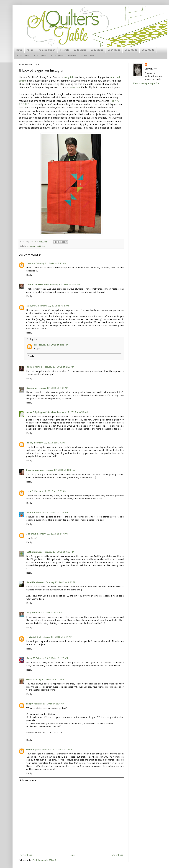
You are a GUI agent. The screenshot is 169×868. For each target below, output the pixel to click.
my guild (68, 77)
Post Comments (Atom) (44, 860)
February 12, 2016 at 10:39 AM (50, 491)
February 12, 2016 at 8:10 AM (59, 367)
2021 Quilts (23, 56)
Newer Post (26, 855)
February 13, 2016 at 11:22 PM (49, 679)
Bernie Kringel (34, 367)
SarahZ (31, 658)
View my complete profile (146, 83)
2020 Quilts (40, 56)
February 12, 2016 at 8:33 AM (53, 388)
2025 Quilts (97, 50)
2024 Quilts (114, 50)
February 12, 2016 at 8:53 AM (72, 412)
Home (19, 50)
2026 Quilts (80, 50)
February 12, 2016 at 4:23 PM (59, 552)
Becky (30, 443)
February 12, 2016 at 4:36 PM (61, 582)
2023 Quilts (131, 50)
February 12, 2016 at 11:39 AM (52, 512)
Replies (33, 339)
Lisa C (30, 491)
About (30, 50)
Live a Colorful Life (37, 285)
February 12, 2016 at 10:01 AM (61, 470)
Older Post (117, 855)
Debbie (33, 242)
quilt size (41, 246)
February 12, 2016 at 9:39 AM (49, 443)
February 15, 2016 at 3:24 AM (49, 704)
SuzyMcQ (32, 306)
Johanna (31, 534)
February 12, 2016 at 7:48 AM (65, 285)
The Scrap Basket (46, 50)
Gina (29, 679)
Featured (72, 56)
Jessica (31, 263)
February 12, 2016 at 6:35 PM (53, 345)
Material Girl (33, 637)
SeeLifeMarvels (35, 582)
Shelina (31, 512)
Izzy (29, 613)
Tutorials (64, 50)
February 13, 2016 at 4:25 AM (47, 613)
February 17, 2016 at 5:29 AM (57, 749)
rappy (29, 704)
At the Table (88, 56)
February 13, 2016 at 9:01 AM (57, 637)
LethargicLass (34, 552)
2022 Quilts (148, 50)
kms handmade (35, 470)
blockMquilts (34, 749)
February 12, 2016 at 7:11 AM (51, 263)
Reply (29, 275)
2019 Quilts (57, 56)
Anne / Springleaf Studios (41, 412)
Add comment (28, 780)
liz (35, 345)
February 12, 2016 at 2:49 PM (52, 534)
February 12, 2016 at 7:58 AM (53, 306)
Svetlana (31, 388)
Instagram (74, 87)
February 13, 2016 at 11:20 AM (52, 658)
